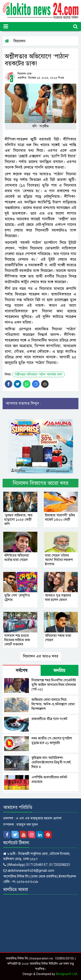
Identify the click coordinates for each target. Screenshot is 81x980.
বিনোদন (19, 41)
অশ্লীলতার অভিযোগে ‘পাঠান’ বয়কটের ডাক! (39, 374)
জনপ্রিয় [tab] (59, 671)
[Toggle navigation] (6, 26)
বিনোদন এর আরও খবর (41, 656)
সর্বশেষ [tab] (22, 671)
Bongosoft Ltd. (67, 974)
